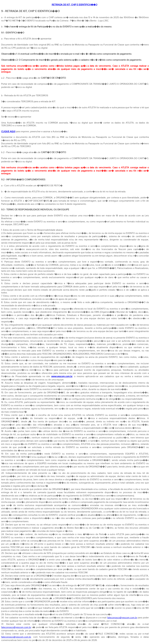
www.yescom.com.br (62, 376)
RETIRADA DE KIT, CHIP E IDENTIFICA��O (74, 5)
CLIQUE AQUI (8, 132)
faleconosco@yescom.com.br (122, 618)
